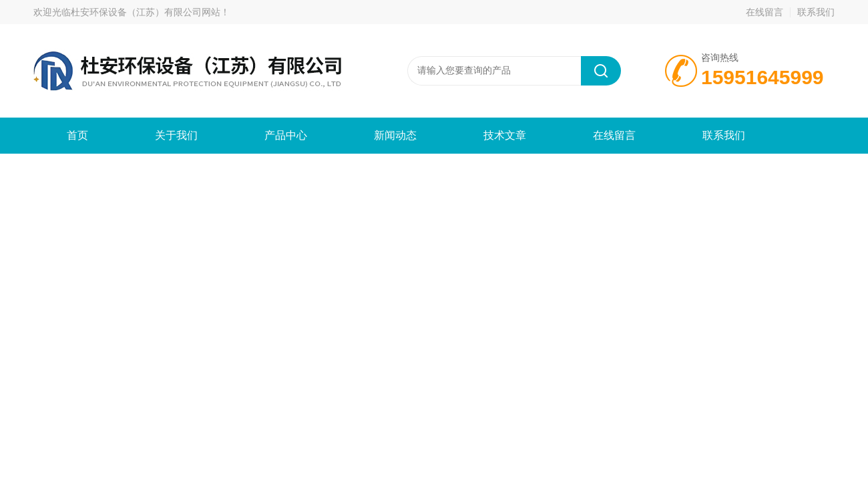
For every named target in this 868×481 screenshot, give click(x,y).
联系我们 (816, 12)
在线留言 (765, 12)
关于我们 (176, 135)
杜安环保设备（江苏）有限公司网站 (146, 12)
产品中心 (286, 135)
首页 (77, 135)
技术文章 (505, 135)
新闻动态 (395, 135)
